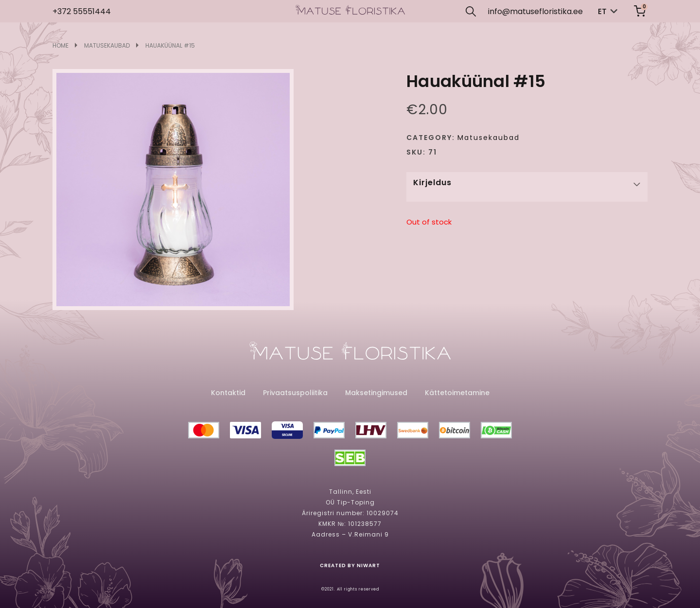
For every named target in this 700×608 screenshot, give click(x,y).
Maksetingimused (376, 393)
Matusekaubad (107, 46)
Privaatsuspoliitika (295, 393)
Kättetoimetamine (457, 393)
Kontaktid (228, 393)
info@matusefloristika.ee (535, 11)
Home (61, 46)
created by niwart (350, 566)
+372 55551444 (82, 11)
